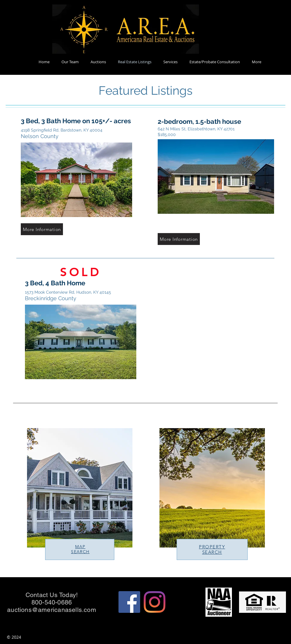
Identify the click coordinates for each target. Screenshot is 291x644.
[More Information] (42, 229)
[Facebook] (129, 602)
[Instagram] (155, 602)
